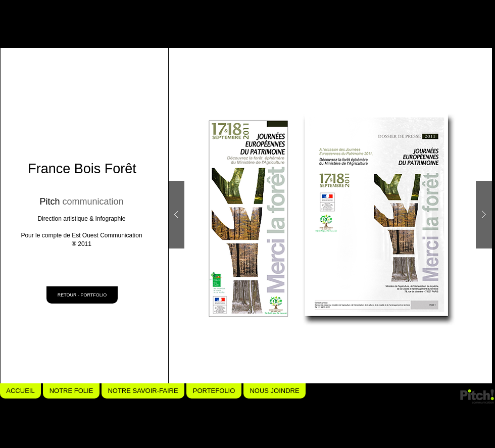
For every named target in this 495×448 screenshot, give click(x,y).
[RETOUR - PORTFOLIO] (82, 295)
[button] (330, 215)
